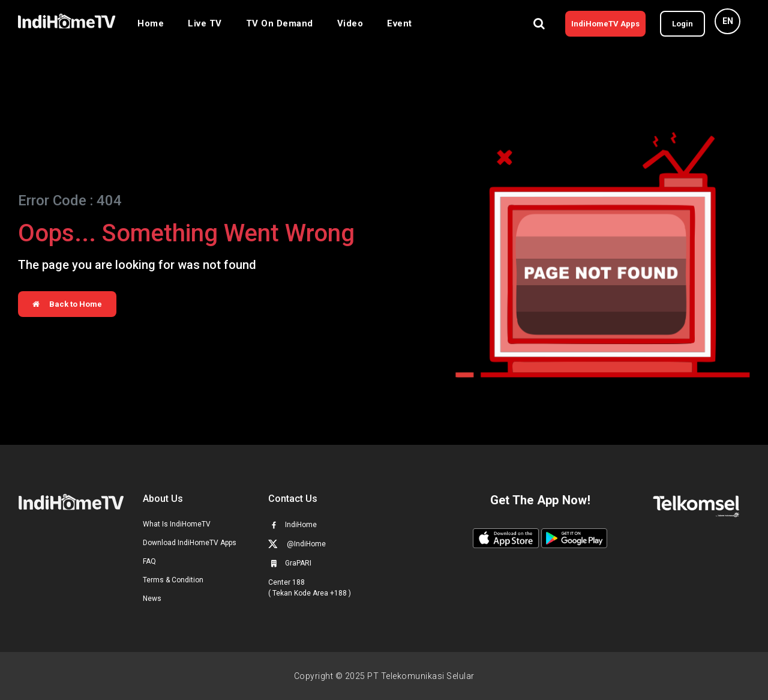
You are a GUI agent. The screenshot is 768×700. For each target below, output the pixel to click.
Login (682, 24)
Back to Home (67, 304)
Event (400, 23)
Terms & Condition (173, 580)
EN (728, 21)
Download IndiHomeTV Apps (190, 543)
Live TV (205, 23)
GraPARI (290, 563)
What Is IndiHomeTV (177, 524)
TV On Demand (280, 23)
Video (350, 23)
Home (151, 23)
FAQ (149, 561)
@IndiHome (297, 544)
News (152, 599)
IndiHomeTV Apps (605, 24)
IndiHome (292, 525)
